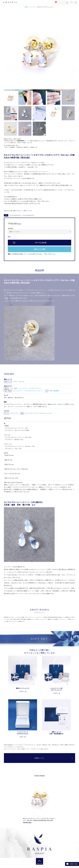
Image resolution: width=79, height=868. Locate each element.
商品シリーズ (8, 382)
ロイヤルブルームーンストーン (34, 391)
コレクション (33, 7)
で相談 (74, 864)
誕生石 (6, 388)
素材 (22, 413)
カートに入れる (41, 243)
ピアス (6, 413)
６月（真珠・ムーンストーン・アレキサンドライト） (26, 388)
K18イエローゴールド (46, 413)
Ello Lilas (21, 382)
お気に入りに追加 (39, 249)
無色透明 (56, 391)
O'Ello (15, 382)
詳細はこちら (39, 758)
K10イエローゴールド (32, 413)
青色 (51, 391)
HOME (26, 7)
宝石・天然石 (8, 391)
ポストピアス (14, 413)
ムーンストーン (18, 391)
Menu (76, 1)
